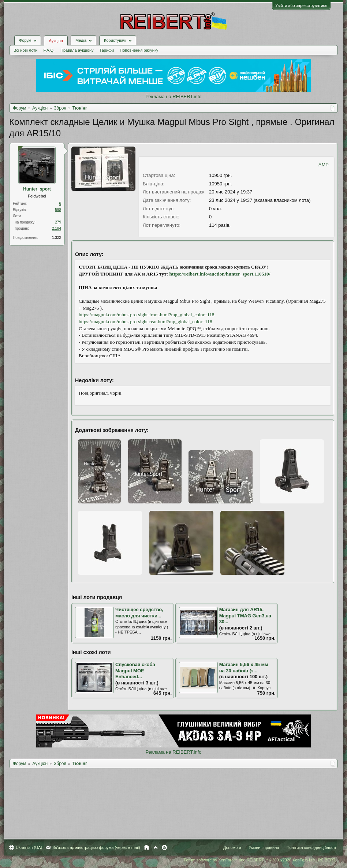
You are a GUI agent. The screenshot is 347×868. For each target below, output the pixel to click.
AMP (324, 165)
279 (58, 222)
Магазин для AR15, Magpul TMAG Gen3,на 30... (245, 616)
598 (58, 210)
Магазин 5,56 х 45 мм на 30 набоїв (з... (244, 668)
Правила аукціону (77, 50)
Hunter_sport (37, 189)
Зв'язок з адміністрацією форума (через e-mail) (96, 847)
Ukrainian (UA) (29, 847)
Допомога (232, 847)
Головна (147, 847)
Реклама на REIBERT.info (173, 97)
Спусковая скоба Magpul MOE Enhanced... (135, 671)
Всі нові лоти (25, 50)
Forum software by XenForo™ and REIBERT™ (260, 860)
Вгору (156, 847)
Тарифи (107, 50)
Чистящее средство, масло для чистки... (139, 613)
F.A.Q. (49, 50)
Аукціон (56, 41)
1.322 (57, 238)
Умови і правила (264, 847)
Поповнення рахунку (139, 50)
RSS (164, 847)
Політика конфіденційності (311, 847)
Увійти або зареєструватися (301, 5)
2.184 (57, 228)
